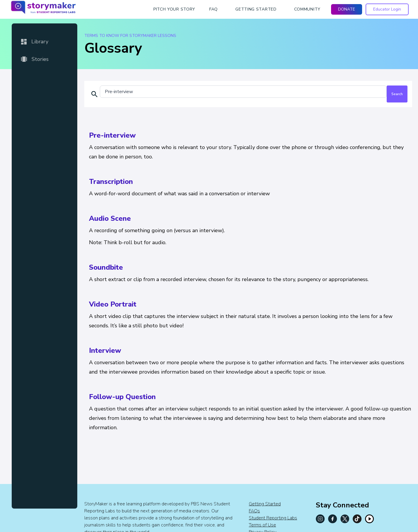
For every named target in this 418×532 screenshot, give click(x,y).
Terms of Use (262, 525)
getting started (256, 9)
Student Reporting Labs (273, 518)
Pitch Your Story (174, 9)
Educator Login (387, 9)
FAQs (254, 511)
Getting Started (265, 504)
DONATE (347, 9)
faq (214, 9)
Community (307, 9)
